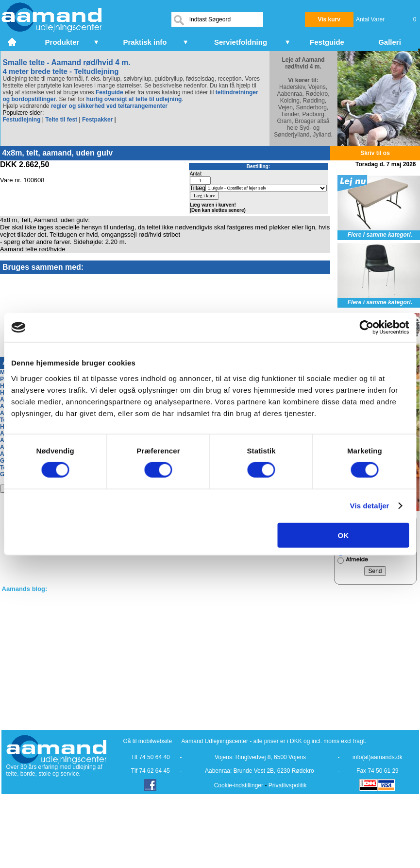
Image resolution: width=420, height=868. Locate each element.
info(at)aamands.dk (378, 757)
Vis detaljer (370, 506)
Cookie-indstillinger (239, 785)
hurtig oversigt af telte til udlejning (134, 99)
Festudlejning (22, 120)
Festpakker (97, 120)
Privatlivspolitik (288, 785)
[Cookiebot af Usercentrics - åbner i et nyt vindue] (366, 328)
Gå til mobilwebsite (148, 741)
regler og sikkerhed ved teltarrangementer (109, 106)
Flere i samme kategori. (380, 235)
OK (344, 535)
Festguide (109, 92)
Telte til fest (61, 120)
